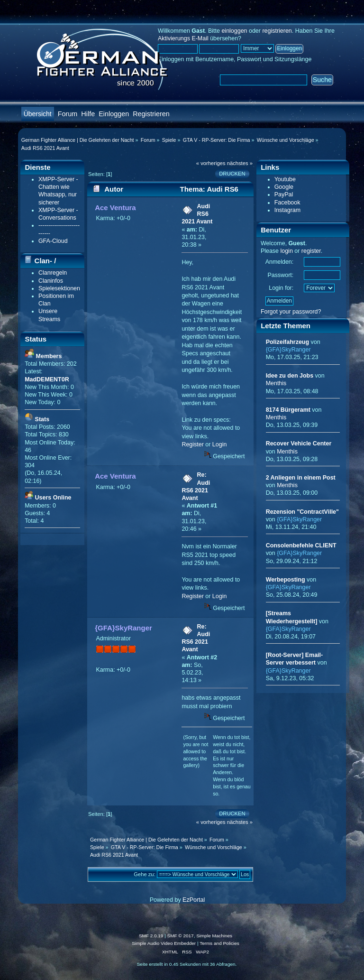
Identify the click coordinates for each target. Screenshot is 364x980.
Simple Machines (214, 936)
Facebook (287, 203)
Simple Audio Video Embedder (164, 943)
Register (192, 444)
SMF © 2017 (181, 936)
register (311, 251)
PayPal (284, 194)
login (286, 251)
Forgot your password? (291, 312)
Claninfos (51, 281)
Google (284, 187)
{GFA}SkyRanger (123, 628)
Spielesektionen (59, 288)
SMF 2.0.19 (151, 936)
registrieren (277, 31)
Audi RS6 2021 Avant (197, 214)
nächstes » (240, 163)
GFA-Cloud (53, 241)
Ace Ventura (115, 208)
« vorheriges (211, 163)
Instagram (287, 210)
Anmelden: (280, 262)
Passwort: (281, 275)
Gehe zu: (145, 874)
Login (220, 444)
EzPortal (194, 900)
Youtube (285, 179)
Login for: (281, 288)
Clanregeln (53, 273)
